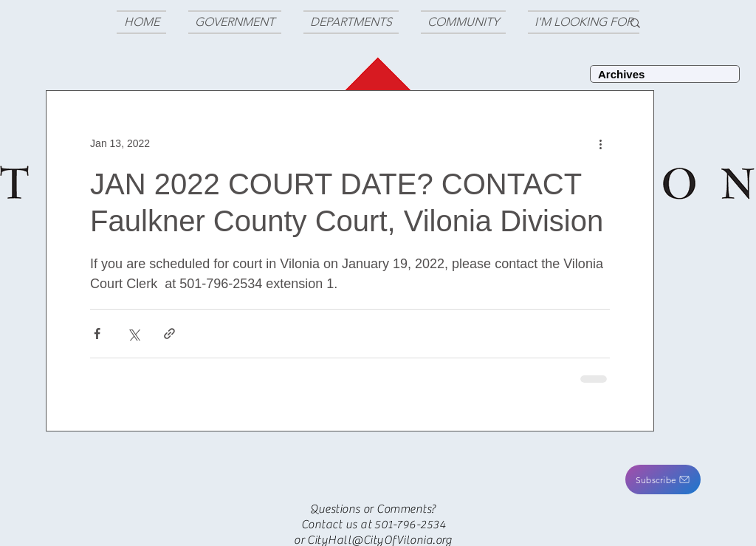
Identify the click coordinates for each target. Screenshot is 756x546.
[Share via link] (169, 334)
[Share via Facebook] (97, 334)
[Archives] (665, 74)
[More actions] (601, 143)
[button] (663, 480)
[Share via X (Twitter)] (133, 334)
